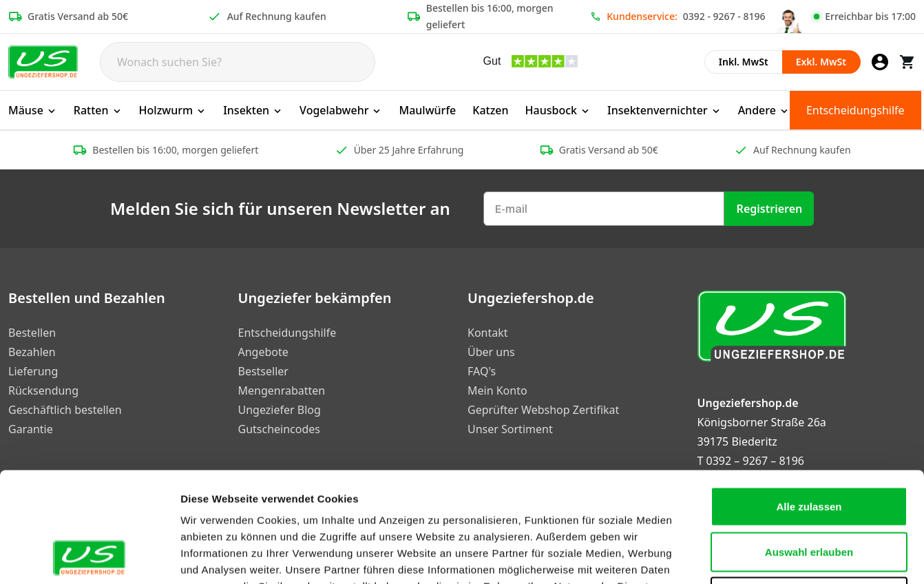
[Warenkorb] (907, 62)
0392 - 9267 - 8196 (724, 16)
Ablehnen (809, 493)
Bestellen (32, 333)
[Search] (238, 62)
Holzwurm (173, 110)
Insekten (253, 110)
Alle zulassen (809, 403)
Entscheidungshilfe (855, 110)
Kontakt (488, 333)
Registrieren (770, 209)
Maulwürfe (427, 110)
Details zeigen (732, 557)
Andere (764, 110)
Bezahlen (32, 352)
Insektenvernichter (664, 110)
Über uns (491, 352)
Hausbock (558, 110)
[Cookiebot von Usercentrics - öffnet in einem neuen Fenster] (89, 557)
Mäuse (33, 110)
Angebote (263, 352)
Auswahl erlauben (809, 449)
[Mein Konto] (880, 62)
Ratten (98, 110)
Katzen (490, 110)
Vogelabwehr (341, 110)
